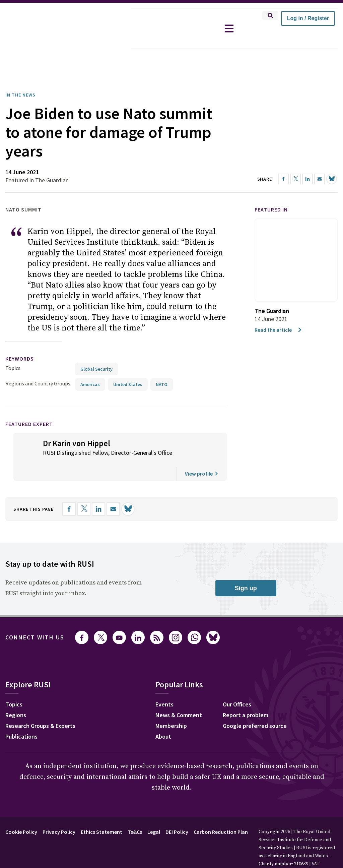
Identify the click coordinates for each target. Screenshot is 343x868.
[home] (66, 28)
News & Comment (179, 696)
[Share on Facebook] (69, 490)
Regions (16, 696)
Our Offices (237, 686)
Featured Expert (29, 405)
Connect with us (35, 618)
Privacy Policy (59, 813)
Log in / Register (308, 18)
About (163, 718)
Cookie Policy (21, 813)
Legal (154, 813)
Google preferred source (255, 707)
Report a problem (246, 696)
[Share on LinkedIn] (98, 490)
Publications (21, 718)
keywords (20, 340)
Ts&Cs (135, 813)
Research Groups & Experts (40, 707)
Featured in (271, 191)
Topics (13, 349)
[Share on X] (84, 490)
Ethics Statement (101, 813)
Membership (171, 707)
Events (164, 686)
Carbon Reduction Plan (221, 813)
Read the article (279, 311)
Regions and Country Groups (38, 365)
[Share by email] (113, 490)
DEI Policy (177, 813)
